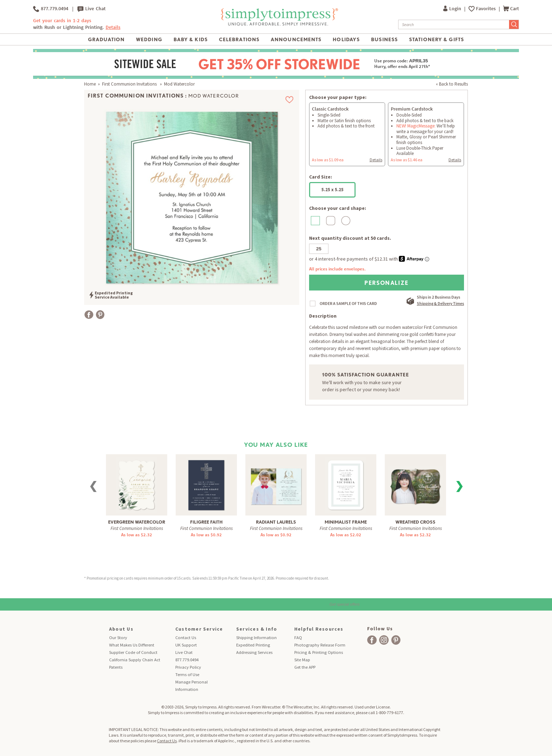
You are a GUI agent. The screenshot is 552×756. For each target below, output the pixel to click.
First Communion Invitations (130, 84)
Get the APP (305, 667)
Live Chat (92, 9)
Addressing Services (254, 652)
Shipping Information (256, 638)
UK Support (186, 645)
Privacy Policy (188, 667)
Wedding (149, 39)
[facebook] (372, 640)
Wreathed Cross (415, 522)
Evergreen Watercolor (137, 522)
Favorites (486, 9)
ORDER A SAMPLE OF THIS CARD (348, 303)
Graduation (106, 39)
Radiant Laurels (276, 522)
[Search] (454, 24)
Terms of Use (187, 674)
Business (384, 39)
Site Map (302, 660)
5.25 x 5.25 (333, 190)
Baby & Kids (191, 39)
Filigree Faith (206, 522)
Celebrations (239, 39)
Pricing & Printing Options (319, 652)
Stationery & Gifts (437, 39)
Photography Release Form (320, 645)
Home (90, 84)
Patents (116, 667)
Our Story (118, 638)
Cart (511, 9)
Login (453, 9)
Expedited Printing (253, 645)
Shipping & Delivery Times (440, 303)
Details (113, 27)
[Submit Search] (514, 24)
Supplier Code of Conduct (133, 652)
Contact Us (186, 638)
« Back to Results (452, 84)
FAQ (298, 638)
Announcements (296, 39)
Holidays (346, 39)
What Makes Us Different (132, 645)
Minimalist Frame (346, 522)
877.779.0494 (51, 9)
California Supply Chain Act (135, 660)
